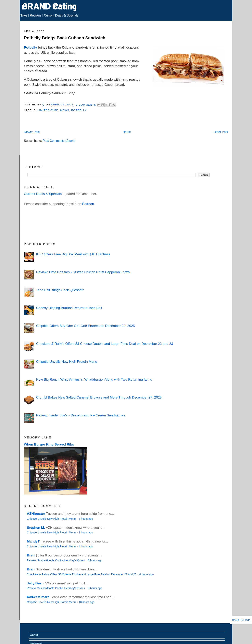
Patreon (88, 204)
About (34, 635)
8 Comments (86, 105)
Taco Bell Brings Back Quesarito (60, 290)
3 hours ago (86, 519)
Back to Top (241, 620)
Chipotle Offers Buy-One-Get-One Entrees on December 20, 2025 (85, 326)
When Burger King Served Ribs (49, 444)
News (24, 15)
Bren (31, 555)
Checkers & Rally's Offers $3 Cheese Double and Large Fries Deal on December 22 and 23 (104, 344)
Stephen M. (36, 528)
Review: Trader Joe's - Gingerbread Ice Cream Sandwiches (80, 415)
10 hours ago (87, 602)
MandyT (33, 541)
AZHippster (36, 514)
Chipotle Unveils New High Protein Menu (67, 362)
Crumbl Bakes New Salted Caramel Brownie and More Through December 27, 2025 (99, 397)
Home (127, 132)
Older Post (221, 132)
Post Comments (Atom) (59, 141)
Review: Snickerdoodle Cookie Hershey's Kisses (56, 561)
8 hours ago (95, 588)
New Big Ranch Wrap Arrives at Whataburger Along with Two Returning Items (94, 379)
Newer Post (32, 132)
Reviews (36, 15)
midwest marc (38, 597)
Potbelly (31, 47)
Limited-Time (48, 110)
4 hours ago (86, 547)
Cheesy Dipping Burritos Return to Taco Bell (69, 308)
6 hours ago (95, 561)
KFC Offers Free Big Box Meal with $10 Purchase (73, 254)
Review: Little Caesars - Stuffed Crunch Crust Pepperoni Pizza (83, 272)
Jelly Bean (35, 583)
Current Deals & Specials (61, 15)
